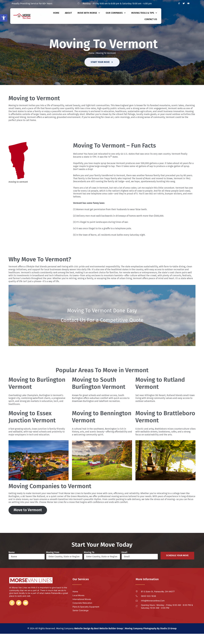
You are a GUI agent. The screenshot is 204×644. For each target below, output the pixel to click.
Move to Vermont (28, 510)
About (68, 13)
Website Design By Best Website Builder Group (99, 628)
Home (56, 13)
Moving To (89, 552)
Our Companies (116, 13)
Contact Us (151, 19)
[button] (4, 18)
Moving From (53, 552)
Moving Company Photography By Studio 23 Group (151, 628)
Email (124, 552)
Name (12, 552)
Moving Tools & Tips (144, 13)
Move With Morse (89, 13)
